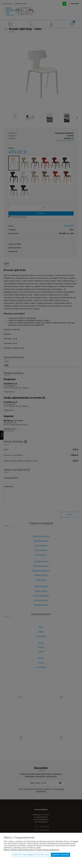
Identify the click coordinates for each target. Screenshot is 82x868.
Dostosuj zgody (43, 855)
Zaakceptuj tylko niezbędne (24, 855)
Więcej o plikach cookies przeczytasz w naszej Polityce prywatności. (32, 850)
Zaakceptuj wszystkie (61, 855)
